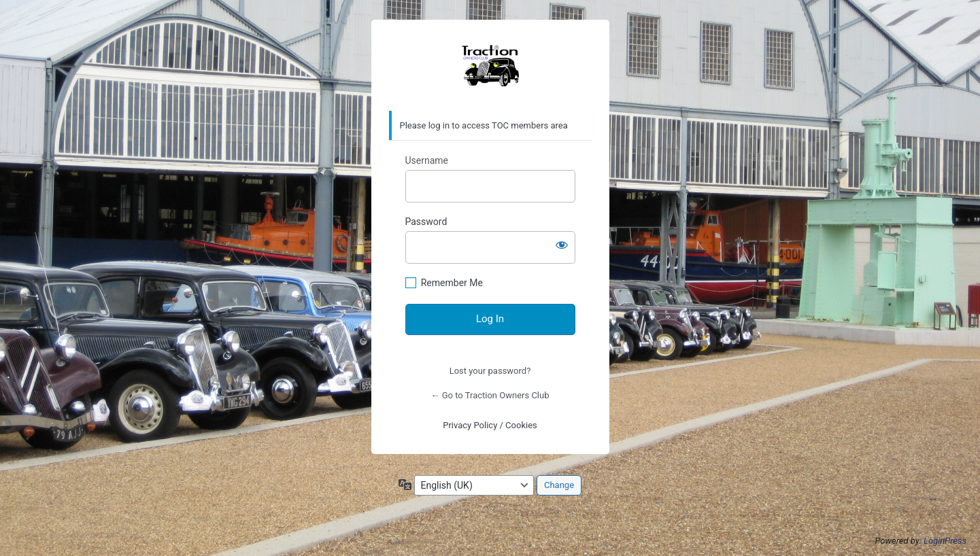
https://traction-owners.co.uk (490, 66)
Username (427, 160)
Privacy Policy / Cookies (490, 425)
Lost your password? (490, 371)
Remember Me (452, 283)
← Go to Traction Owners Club (490, 395)
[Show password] (562, 245)
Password (426, 222)
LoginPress (945, 541)
